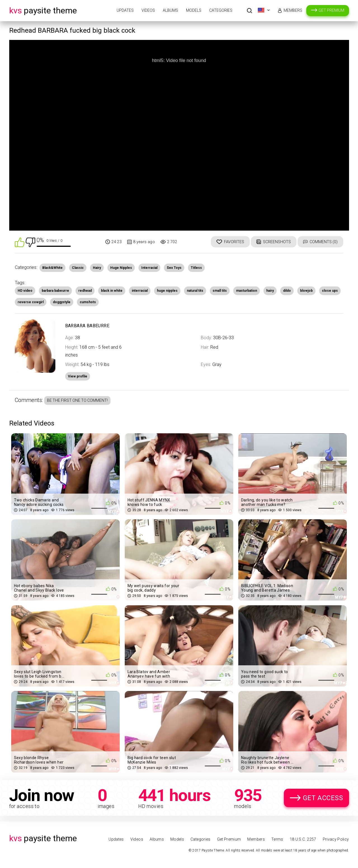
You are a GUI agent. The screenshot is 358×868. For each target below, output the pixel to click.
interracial (140, 291)
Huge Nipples (121, 268)
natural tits (195, 291)
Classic (78, 268)
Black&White (52, 268)
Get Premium (331, 10)
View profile (78, 376)
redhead (85, 291)
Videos (148, 10)
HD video (25, 291)
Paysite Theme (43, 10)
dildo (287, 291)
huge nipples (167, 291)
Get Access (323, 798)
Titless (196, 268)
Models (194, 10)
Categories (221, 10)
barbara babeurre (55, 291)
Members (293, 10)
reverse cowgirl (31, 302)
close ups (330, 291)
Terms (277, 839)
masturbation (247, 291)
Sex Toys (174, 268)
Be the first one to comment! (77, 400)
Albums (170, 10)
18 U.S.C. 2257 (303, 839)
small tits (220, 291)
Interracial (149, 268)
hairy (270, 291)
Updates (125, 10)
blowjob (306, 291)
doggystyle (62, 302)
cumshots (88, 302)
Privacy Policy (336, 839)
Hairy (97, 268)
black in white (112, 291)
